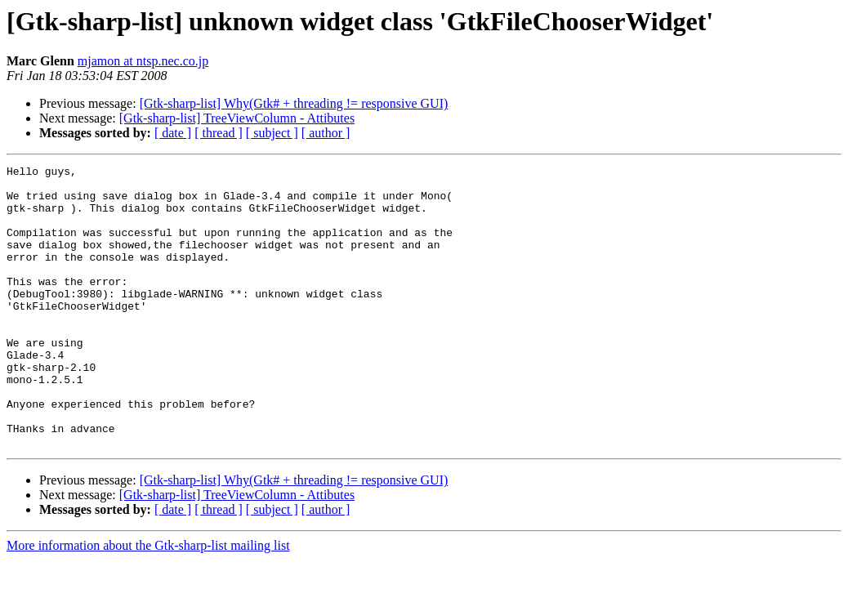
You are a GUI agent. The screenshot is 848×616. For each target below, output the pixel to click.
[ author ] (326, 133)
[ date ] (173, 133)
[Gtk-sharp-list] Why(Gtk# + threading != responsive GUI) (294, 103)
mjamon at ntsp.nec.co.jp (143, 61)
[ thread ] (219, 133)
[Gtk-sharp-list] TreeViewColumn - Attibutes (237, 118)
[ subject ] (272, 133)
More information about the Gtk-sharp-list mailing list (148, 602)
